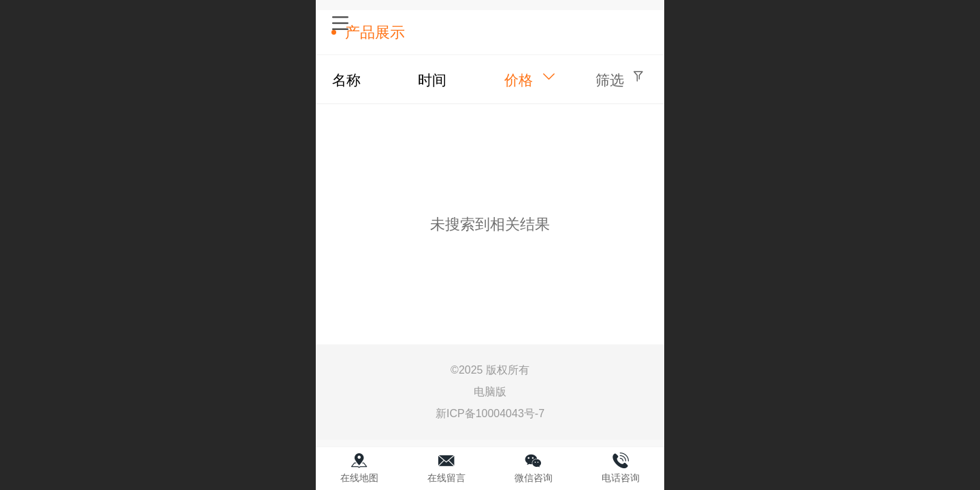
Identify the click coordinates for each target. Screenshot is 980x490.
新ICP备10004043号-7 (490, 413)
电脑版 (490, 392)
